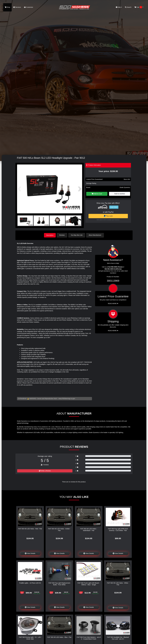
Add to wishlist (120, 194)
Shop (7, 7)
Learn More (114, 207)
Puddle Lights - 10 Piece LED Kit (30, 583)
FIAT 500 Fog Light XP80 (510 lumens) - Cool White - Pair (118, 529)
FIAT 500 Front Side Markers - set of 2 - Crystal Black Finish (89, 638)
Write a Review (45, 471)
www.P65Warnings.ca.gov (67, 398)
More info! (127, 179)
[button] (80, 189)
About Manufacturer (95, 235)
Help (119, 7)
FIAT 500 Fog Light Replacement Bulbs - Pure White (59, 584)
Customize (28, 7)
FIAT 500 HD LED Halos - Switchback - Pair (89, 529)
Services (17, 7)
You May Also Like (77, 235)
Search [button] (128, 7)
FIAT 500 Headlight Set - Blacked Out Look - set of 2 (118, 638)
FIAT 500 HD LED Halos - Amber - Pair (59, 529)
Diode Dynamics (125, 187)
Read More (113, 303)
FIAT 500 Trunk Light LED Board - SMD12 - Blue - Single (89, 584)
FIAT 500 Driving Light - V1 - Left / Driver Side (30, 638)
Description (50, 235)
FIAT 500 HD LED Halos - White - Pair (118, 584)
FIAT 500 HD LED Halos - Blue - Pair (59, 637)
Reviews (62, 235)
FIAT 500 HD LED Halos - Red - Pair (30, 529)
